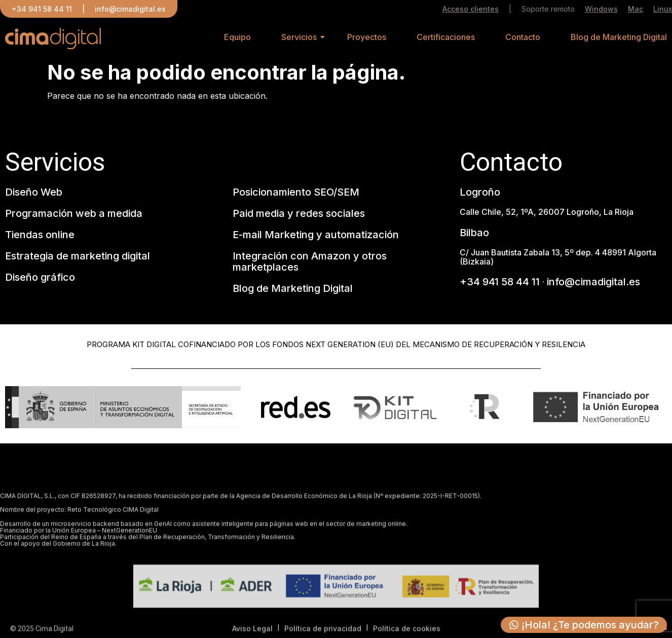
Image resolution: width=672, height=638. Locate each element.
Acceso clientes (471, 9)
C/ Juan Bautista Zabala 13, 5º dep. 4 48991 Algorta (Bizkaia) (558, 257)
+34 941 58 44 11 (42, 9)
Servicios (299, 39)
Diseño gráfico (40, 278)
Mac (636, 9)
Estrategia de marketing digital (78, 256)
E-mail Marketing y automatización (316, 235)
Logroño (480, 193)
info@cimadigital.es (130, 9)
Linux (663, 9)
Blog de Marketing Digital (619, 39)
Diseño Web (34, 193)
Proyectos (367, 39)
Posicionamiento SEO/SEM (296, 193)
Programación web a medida (74, 214)
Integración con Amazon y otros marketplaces (310, 262)
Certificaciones (446, 39)
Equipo (237, 39)
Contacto (523, 39)
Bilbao (474, 233)
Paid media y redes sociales (299, 214)
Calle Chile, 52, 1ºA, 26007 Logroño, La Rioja (547, 212)
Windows (601, 9)
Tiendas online (40, 235)
